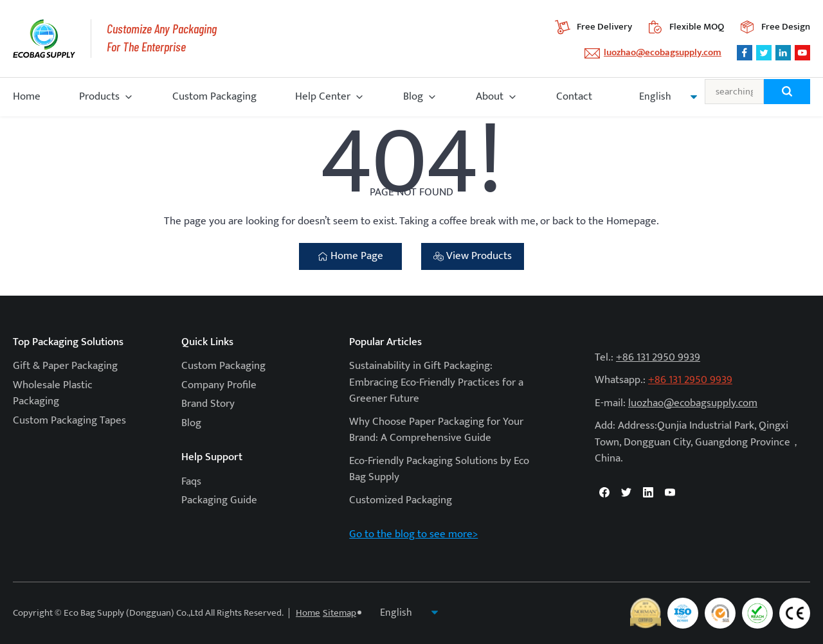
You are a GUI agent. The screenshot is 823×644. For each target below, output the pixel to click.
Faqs (191, 481)
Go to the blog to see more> (413, 534)
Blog (413, 96)
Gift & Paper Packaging (65, 366)
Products (99, 96)
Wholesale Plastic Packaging (53, 393)
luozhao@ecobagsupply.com (663, 52)
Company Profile (219, 385)
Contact (574, 96)
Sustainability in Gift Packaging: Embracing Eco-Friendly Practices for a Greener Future (436, 382)
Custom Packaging (214, 96)
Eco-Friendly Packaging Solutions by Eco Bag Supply (439, 469)
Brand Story (208, 404)
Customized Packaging (401, 500)
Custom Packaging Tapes (69, 420)
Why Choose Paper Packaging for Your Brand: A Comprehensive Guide (436, 430)
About (490, 96)
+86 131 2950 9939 (658, 357)
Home (27, 96)
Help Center (323, 96)
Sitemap (339, 613)
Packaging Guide (219, 500)
